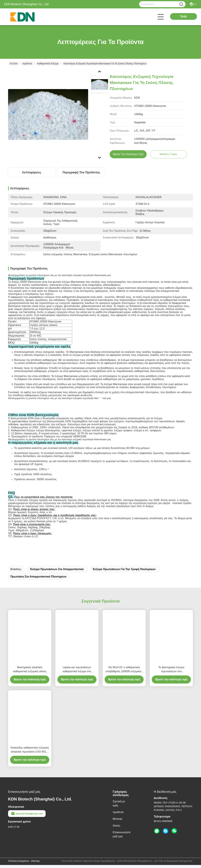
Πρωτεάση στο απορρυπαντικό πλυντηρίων (38, 580)
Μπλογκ (117, 822)
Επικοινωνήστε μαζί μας (122, 837)
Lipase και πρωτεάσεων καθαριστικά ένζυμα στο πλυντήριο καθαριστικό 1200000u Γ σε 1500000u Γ (77, 673)
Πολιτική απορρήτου (19, 864)
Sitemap (35, 864)
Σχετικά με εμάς (119, 806)
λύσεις (116, 829)
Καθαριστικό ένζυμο (48, 64)
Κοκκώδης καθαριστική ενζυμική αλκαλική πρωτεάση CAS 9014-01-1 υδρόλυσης (30, 753)
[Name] (181, 4)
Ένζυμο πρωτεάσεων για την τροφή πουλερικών (124, 572)
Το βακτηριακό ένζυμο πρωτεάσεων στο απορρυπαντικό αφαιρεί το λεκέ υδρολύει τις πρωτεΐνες (171, 673)
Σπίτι (14, 64)
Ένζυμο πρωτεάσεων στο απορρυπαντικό (57, 572)
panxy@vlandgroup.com (27, 817)
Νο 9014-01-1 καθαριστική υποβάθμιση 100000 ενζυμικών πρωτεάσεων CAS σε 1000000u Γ (124, 673)
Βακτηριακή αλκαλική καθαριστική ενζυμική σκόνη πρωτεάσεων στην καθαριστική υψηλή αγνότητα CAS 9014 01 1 (30, 673)
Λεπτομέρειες (32, 172)
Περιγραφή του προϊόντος (81, 172)
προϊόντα (27, 64)
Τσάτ (183, 16)
